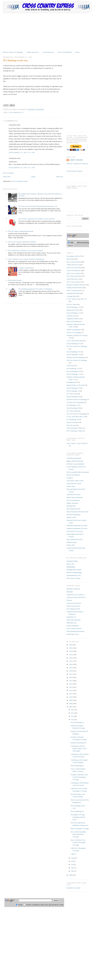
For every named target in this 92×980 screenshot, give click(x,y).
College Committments (26, 268)
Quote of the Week (73, 422)
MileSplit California (73, 589)
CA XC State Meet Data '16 (76, 417)
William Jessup (72, 542)
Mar (73, 871)
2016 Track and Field (74, 268)
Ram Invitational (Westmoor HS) (78, 512)
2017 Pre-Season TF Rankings (77, 414)
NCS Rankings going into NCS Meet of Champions (35, 289)
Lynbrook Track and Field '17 (76, 597)
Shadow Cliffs (71, 517)
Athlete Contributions (74, 330)
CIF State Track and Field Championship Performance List (38, 206)
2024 (71, 651)
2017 (71, 674)
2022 (71, 658)
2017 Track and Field (74, 276)
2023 (71, 655)
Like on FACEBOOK (65, 52)
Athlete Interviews (33, 52)
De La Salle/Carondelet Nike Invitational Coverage (78, 834)
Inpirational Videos (73, 310)
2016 (71, 677)
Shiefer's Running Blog (74, 572)
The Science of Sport (74, 578)
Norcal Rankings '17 (73, 374)
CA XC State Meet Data (75, 341)
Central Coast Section (74, 603)
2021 (71, 661)
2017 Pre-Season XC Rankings (77, 346)
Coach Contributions (73, 270)
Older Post (60, 177)
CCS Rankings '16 (73, 419)
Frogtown (70, 478)
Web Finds (70, 259)
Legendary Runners (73, 319)
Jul (72, 861)
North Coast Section (73, 606)
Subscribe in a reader (74, 888)
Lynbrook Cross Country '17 (76, 595)
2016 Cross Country (73, 273)
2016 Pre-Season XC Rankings (77, 360)
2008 (71, 704)
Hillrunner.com (72, 623)
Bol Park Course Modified (75, 464)
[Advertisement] (46, 32)
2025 (71, 648)
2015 (71, 681)
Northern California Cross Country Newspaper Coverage (79, 777)
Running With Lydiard (74, 570)
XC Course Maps (72, 411)
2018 (71, 671)
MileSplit (70, 592)
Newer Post (7, 177)
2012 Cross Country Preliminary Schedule (22, 242)
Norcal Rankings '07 (73, 344)
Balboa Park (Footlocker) (75, 461)
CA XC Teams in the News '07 (77, 299)
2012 (71, 690)
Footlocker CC (71, 617)
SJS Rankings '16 (72, 405)
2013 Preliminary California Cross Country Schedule (25, 250)
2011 (71, 694)
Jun (72, 864)
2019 (71, 668)
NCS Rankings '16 (73, 368)
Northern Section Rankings (76, 357)
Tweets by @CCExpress (75, 171)
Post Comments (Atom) (20, 181)
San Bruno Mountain (74, 515)
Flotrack (69, 600)
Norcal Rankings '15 (73, 388)
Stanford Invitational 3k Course (77, 525)
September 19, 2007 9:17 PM (22, 168)
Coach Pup (70, 366)
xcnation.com (71, 316)
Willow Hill (71, 545)
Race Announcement (73, 262)
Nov (73, 713)
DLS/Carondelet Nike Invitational (78, 472)
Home (77, 52)
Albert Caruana (76, 160)
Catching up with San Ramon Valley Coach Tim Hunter (79, 748)
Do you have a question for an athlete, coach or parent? (37, 219)
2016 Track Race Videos (75, 428)
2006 (71, 875)
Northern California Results (76, 285)
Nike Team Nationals (74, 620)
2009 (71, 700)
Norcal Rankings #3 (77, 766)
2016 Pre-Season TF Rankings (77, 399)
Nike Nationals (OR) (73, 509)
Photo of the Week (73, 321)
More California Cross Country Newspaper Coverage (78, 842)
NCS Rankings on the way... (16, 60)
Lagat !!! (74, 854)
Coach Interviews (48, 52)
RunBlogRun (71, 567)
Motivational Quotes (15, 280)
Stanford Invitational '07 (79, 743)
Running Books (72, 382)
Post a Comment (8, 173)
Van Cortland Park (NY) (75, 539)
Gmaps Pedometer (73, 626)
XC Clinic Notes (72, 394)
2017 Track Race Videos (75, 431)
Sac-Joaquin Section (73, 609)
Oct (72, 716)
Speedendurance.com (74, 575)
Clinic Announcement (74, 290)
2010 (71, 697)
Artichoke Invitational (74, 458)
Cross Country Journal (74, 628)
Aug (73, 858)
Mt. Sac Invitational (73, 500)
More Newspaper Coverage (80, 829)
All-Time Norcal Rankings (75, 402)
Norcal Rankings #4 (77, 722)
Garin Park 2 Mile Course (75, 481)
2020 (71, 664)
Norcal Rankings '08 (73, 408)
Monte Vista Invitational (75, 497)
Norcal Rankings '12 (73, 313)
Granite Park (71, 486)
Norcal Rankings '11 (73, 307)
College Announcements (75, 288)
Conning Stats (71, 296)
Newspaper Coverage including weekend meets (78, 817)
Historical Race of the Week (76, 385)
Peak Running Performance (76, 631)
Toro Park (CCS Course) (75, 531)
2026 (71, 645)
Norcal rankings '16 (73, 391)
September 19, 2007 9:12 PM (22, 152)
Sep (73, 719)
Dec (73, 710)
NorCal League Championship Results (21, 231)
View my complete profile (78, 164)
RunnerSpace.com (73, 634)
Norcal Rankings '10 (73, 352)
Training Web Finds (73, 293)
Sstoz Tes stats (71, 425)
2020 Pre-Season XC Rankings (13, 52)
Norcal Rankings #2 (77, 811)
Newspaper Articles (73, 256)
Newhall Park (71, 506)
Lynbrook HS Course (74, 494)
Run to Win (70, 564)
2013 (71, 687)
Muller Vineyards (72, 503)
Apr (73, 868)
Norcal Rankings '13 (73, 354)
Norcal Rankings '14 (73, 371)
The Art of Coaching (73, 333)
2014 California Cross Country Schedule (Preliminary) (26, 259)
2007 (71, 707)
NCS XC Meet (71, 304)
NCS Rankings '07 (16, 113)
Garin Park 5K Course (74, 484)
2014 (71, 684)
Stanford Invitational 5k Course (77, 528)
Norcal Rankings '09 (73, 397)
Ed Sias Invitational (73, 475)
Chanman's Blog (72, 561)
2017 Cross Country (73, 282)
